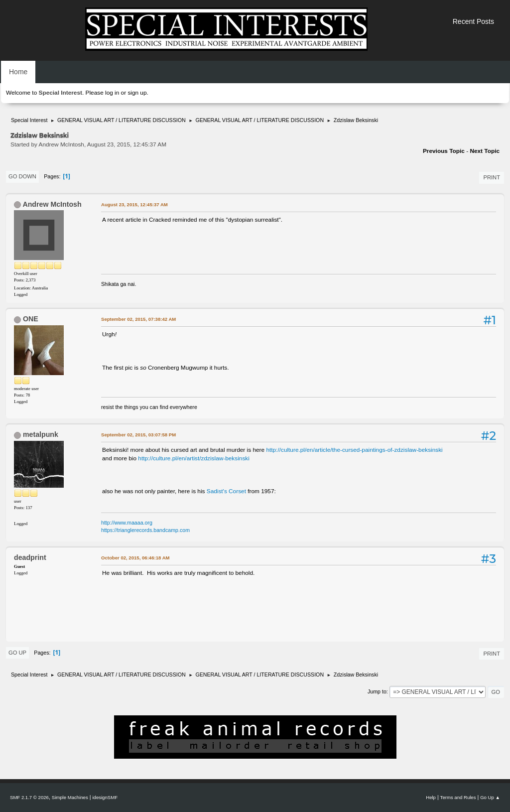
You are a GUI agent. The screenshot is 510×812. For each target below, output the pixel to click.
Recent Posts (473, 21)
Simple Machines (70, 797)
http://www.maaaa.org (127, 523)
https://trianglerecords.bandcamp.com (145, 530)
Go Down (22, 176)
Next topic (485, 151)
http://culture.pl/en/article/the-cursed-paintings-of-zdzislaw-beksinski (354, 450)
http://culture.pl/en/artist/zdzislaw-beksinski (194, 458)
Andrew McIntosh (52, 204)
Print (492, 177)
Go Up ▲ (490, 797)
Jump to (377, 691)
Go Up (17, 653)
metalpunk (41, 434)
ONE (31, 319)
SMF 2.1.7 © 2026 (29, 797)
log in (112, 93)
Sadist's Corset (226, 491)
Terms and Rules (458, 797)
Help (431, 797)
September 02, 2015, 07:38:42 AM (138, 319)
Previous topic (444, 151)
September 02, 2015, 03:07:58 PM (138, 435)
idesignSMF (105, 797)
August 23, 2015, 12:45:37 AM (134, 204)
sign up (137, 93)
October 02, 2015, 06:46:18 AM (135, 558)
